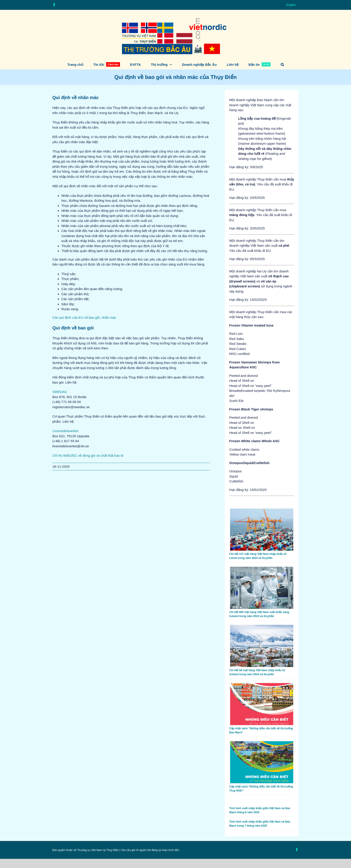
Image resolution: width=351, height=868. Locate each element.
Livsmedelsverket (65, 431)
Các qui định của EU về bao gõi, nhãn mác (84, 317)
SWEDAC (60, 392)
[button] (282, 64)
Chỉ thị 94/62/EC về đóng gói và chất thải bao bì (88, 455)
